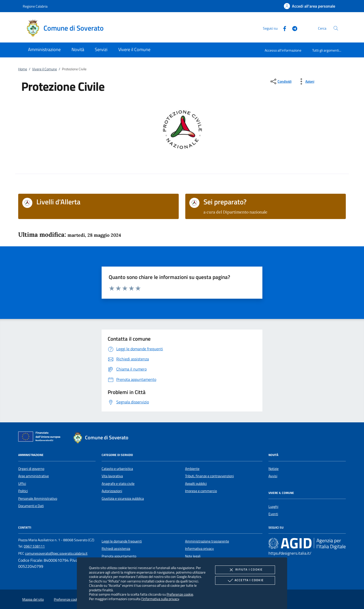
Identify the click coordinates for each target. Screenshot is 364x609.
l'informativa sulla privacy (160, 599)
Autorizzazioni (112, 491)
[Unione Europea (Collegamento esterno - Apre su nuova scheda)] (41, 438)
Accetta (245, 580)
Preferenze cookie (180, 594)
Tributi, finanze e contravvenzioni (209, 476)
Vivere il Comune (44, 69)
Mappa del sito (33, 599)
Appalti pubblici (196, 484)
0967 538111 (34, 546)
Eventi (273, 514)
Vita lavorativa (112, 476)
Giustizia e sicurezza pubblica (123, 498)
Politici (23, 491)
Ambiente (192, 469)
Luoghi (273, 507)
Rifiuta (245, 570)
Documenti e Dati (31, 506)
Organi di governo (31, 469)
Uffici (22, 484)
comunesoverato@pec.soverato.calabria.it (56, 553)
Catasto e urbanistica (117, 469)
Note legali (193, 556)
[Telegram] (293, 28)
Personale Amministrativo (38, 498)
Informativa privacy (199, 549)
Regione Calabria (35, 6)
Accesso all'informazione (283, 50)
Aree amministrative (33, 476)
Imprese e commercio (201, 491)
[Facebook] (283, 28)
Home (23, 69)
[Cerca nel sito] (336, 28)
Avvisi (273, 476)
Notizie (274, 469)
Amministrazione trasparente (207, 541)
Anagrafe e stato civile (118, 484)
